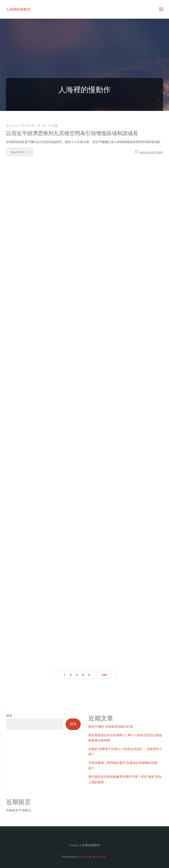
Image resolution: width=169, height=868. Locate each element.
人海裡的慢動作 (18, 9)
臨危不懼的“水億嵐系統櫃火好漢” (111, 727)
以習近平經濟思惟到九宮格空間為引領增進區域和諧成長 (72, 133)
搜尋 (9, 716)
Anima (83, 857)
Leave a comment (151, 152)
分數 (55, 126)
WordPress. (99, 857)
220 (104, 675)
